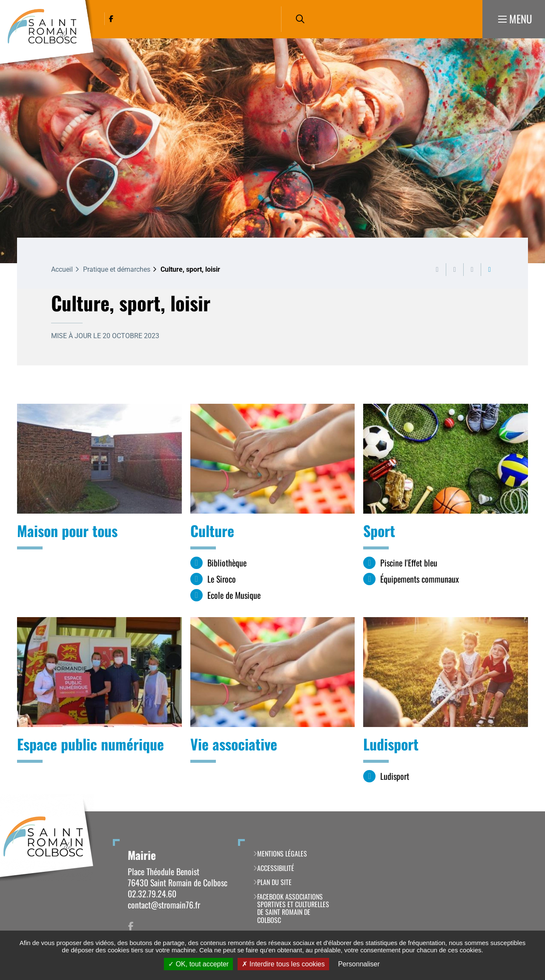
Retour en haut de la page (526, 811)
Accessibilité (276, 868)
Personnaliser (359, 964)
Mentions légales (282, 854)
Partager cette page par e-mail (472, 270)
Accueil (62, 269)
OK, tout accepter (198, 964)
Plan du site (274, 882)
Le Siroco (222, 579)
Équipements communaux (420, 579)
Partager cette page (490, 270)
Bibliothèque (227, 563)
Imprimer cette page (437, 270)
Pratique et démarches (117, 269)
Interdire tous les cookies (283, 964)
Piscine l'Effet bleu (409, 563)
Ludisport (395, 776)
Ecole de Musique (234, 595)
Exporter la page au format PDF (455, 270)
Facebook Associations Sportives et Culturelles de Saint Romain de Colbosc (293, 908)
